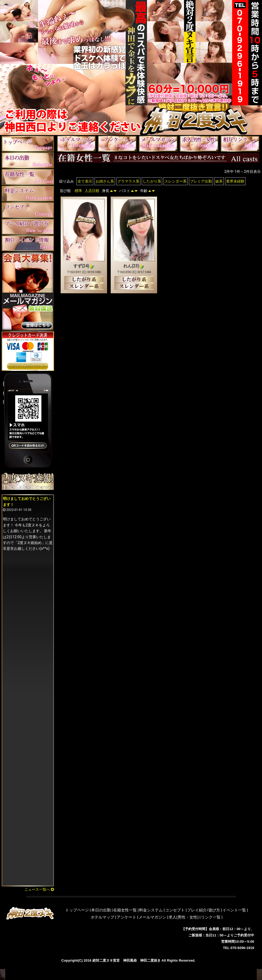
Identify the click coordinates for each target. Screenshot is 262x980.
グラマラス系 (128, 181)
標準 (78, 191)
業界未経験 (235, 181)
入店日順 (92, 191)
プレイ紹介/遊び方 (204, 910)
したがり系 (152, 181)
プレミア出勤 (201, 181)
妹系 (219, 181)
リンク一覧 (211, 917)
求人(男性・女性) (184, 917)
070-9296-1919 (242, 948)
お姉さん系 (105, 181)
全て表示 (85, 181)
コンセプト (175, 910)
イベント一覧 (234, 910)
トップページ (77, 910)
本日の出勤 (101, 910)
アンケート (126, 917)
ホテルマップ (102, 917)
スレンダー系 (176, 181)
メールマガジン (152, 917)
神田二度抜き (150, 960)
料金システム (151, 910)
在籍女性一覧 (125, 910)
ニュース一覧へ (39, 889)
